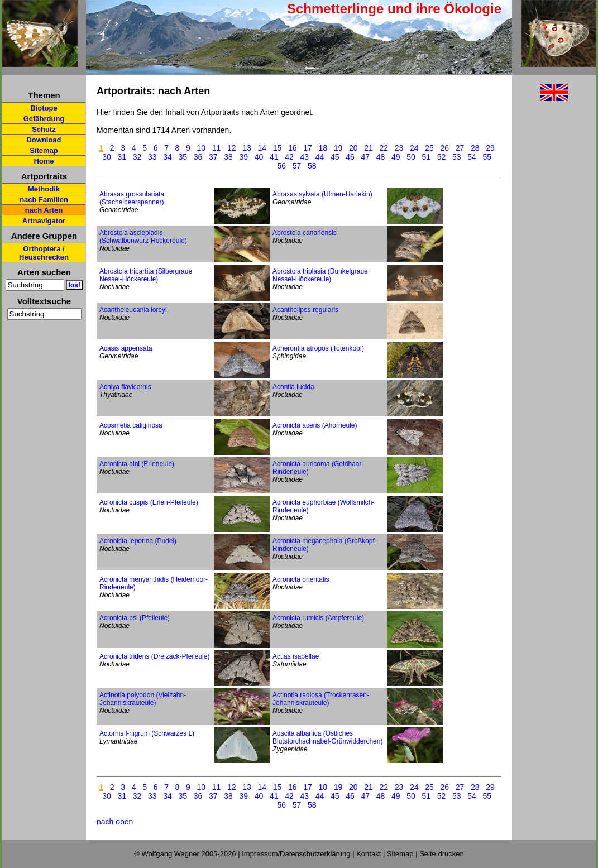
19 (338, 148)
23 (399, 148)
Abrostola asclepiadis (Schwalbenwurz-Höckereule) (143, 237)
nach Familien (44, 200)
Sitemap (44, 150)
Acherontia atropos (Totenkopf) (318, 348)
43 (304, 157)
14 (262, 148)
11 (217, 148)
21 (369, 148)
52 (442, 157)
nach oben (115, 822)
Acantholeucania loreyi (133, 310)
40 (259, 157)
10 (202, 148)
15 (278, 148)
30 (107, 157)
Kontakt (369, 854)
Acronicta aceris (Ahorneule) (315, 425)
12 (232, 148)
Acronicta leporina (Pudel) (138, 541)
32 (137, 157)
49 (396, 157)
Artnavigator (44, 221)
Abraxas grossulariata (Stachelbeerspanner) (132, 198)
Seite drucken (442, 854)
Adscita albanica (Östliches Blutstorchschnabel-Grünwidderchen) (327, 737)
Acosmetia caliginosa (131, 425)
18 (323, 148)
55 (487, 157)
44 (320, 157)
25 (429, 148)
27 (460, 148)
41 (274, 157)
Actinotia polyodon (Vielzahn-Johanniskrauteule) (143, 699)
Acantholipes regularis (305, 310)
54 (472, 157)
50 (411, 157)
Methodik (44, 189)
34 (168, 157)
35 (183, 157)
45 (335, 157)
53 (457, 157)
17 (308, 148)
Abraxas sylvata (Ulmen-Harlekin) (322, 194)
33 (152, 157)
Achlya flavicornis (125, 387)
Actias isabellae (296, 656)
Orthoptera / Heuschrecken (44, 253)
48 (381, 157)
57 (297, 166)
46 (350, 157)
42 (289, 157)
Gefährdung (44, 119)
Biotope (44, 108)
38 (228, 157)
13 (247, 148)
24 (414, 148)
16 (293, 148)
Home (44, 161)
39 (243, 157)
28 (475, 148)
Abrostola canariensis (305, 233)
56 (282, 166)
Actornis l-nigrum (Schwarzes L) (147, 733)
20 (353, 148)
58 (312, 166)
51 (426, 157)
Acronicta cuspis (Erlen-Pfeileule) (149, 502)
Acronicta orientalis (301, 579)
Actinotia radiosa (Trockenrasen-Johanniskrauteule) (321, 699)
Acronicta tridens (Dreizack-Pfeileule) (154, 656)
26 (445, 148)
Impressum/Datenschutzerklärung (296, 854)
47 (365, 157)
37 (213, 157)
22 (384, 148)
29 (490, 148)
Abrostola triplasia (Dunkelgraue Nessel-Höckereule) (320, 275)
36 (198, 157)
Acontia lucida (293, 387)
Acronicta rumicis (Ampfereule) (318, 618)
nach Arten (44, 210)
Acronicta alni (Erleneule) (137, 464)
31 (122, 157)
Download (44, 140)
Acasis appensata (126, 348)
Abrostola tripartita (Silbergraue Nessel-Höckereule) (146, 275)
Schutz (44, 129)
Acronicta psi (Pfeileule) (135, 618)
